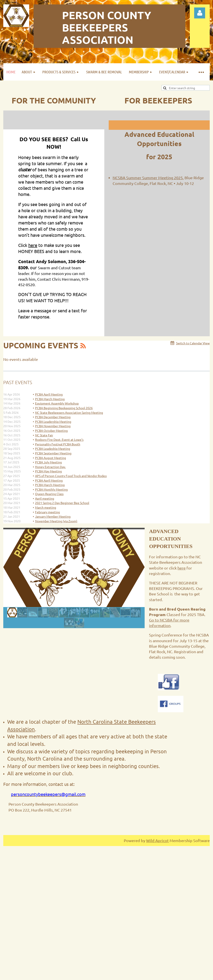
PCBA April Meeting (49, 394)
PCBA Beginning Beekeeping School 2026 (64, 408)
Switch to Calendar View (193, 343)
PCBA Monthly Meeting (51, 489)
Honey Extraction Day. (50, 467)
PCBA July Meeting (48, 462)
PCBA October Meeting (51, 430)
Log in (200, 13)
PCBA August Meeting (51, 458)
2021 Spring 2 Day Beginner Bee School (62, 503)
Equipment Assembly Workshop (57, 403)
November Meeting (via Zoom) (56, 521)
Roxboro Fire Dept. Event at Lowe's (59, 439)
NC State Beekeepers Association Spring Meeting (69, 412)
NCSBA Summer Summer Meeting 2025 (148, 178)
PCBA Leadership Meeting (53, 421)
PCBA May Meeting (48, 471)
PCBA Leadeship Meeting (53, 448)
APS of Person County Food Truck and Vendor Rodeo (71, 476)
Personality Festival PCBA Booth (58, 444)
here (33, 245)
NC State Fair (44, 435)
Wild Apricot (157, 840)
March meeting (46, 507)
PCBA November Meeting (53, 426)
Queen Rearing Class (49, 494)
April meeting (45, 498)
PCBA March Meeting (50, 399)
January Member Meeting (53, 516)
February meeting (47, 512)
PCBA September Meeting (53, 453)
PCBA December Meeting (53, 417)
